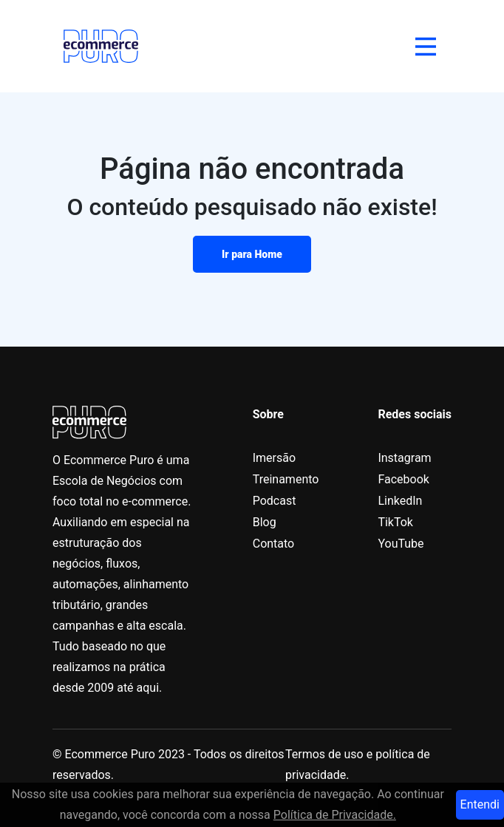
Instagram (404, 458)
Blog (265, 522)
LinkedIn (400, 501)
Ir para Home (252, 254)
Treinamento (286, 479)
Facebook (403, 479)
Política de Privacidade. (335, 815)
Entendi (480, 804)
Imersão (274, 458)
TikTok (395, 522)
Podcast (275, 501)
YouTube (401, 544)
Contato (274, 544)
